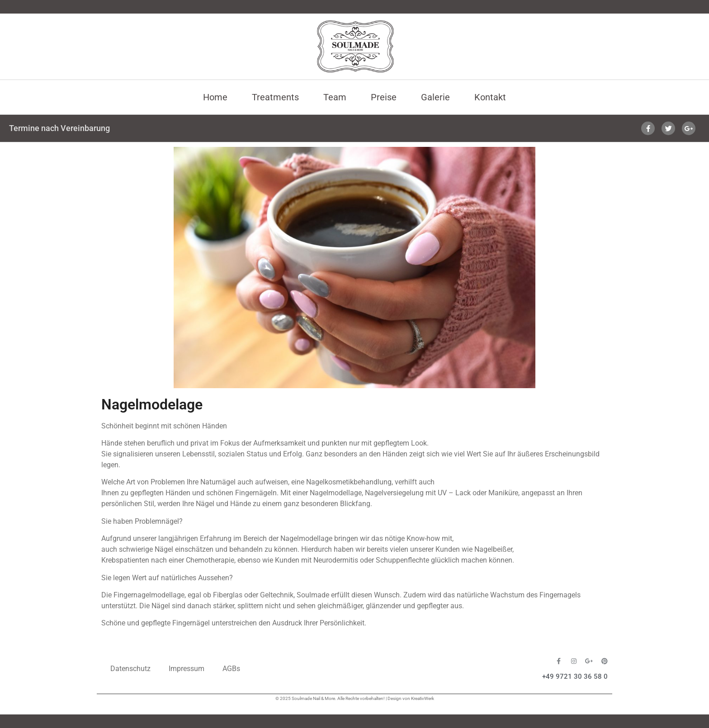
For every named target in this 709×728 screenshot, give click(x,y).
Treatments (275, 97)
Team (335, 97)
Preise (384, 97)
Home (215, 97)
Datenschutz (130, 669)
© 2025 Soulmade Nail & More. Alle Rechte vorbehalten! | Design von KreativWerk (355, 698)
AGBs (231, 669)
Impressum (187, 669)
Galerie (435, 97)
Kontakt (490, 97)
